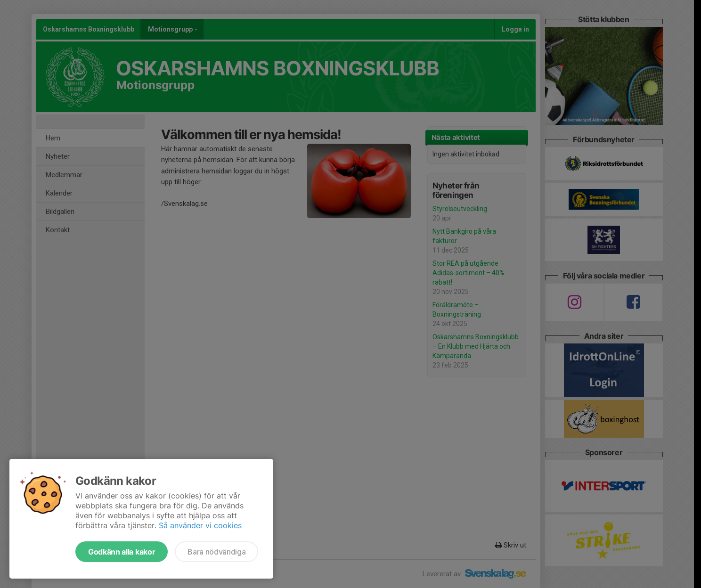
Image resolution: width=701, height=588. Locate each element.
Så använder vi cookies (200, 525)
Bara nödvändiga (216, 552)
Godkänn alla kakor (122, 552)
